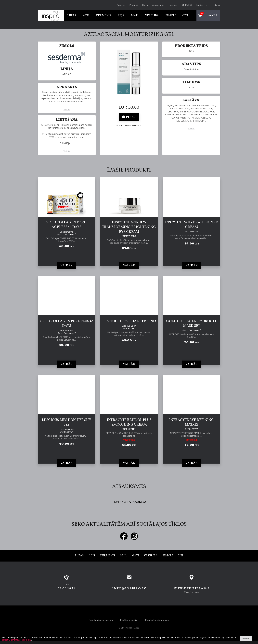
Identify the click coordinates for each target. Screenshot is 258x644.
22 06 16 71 (66, 588)
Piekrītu (246, 639)
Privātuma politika (129, 620)
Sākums (121, 5)
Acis (86, 16)
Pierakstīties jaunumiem (157, 620)
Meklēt (187, 5)
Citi (185, 16)
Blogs (145, 5)
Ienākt (200, 5)
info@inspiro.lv (129, 588)
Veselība (152, 16)
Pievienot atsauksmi (129, 502)
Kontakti (173, 5)
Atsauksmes (158, 5)
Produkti (134, 5)
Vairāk (67, 109)
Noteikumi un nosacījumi (101, 620)
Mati (135, 16)
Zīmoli (171, 16)
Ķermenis (104, 16)
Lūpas (72, 16)
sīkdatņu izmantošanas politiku (17, 640)
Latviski (215, 5)
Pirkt (129, 117)
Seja (121, 16)
